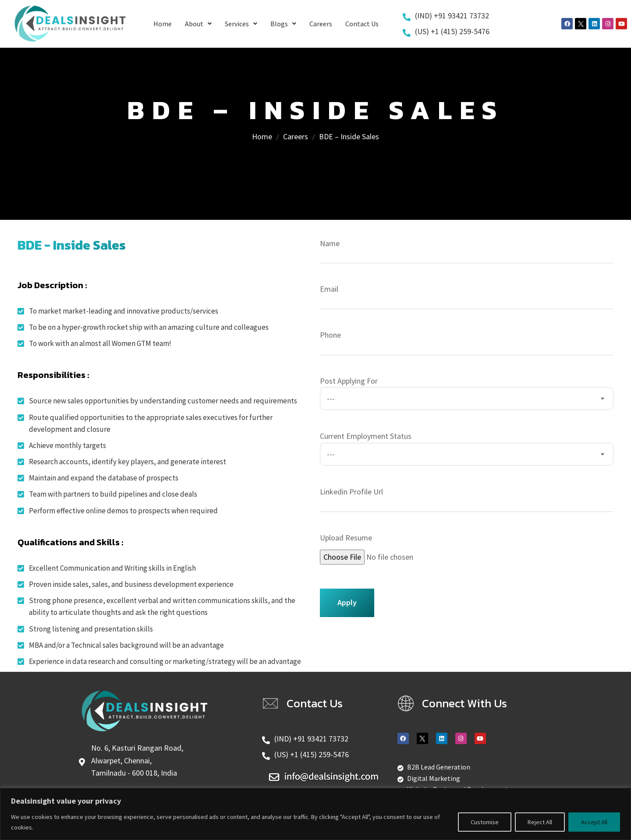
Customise (485, 822)
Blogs (283, 24)
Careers (321, 24)
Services (241, 24)
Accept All (594, 822)
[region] (315, 814)
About (198, 24)
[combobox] (467, 399)
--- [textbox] (331, 398)
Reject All (540, 822)
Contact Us (362, 24)
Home (163, 24)
